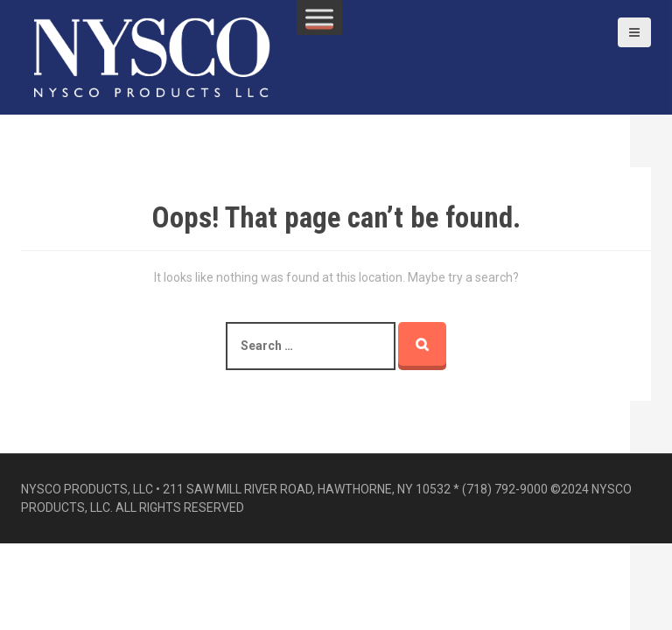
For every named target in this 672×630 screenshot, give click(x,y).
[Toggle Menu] (319, 17)
